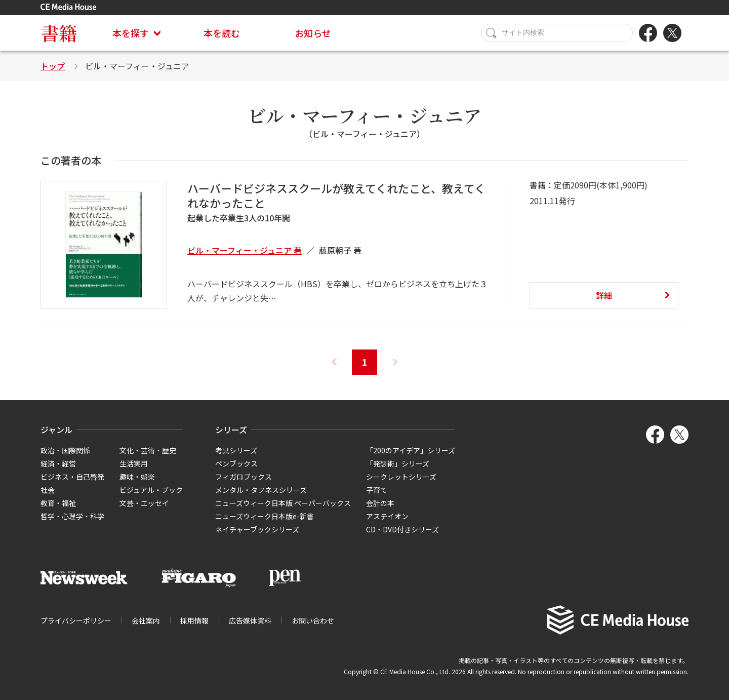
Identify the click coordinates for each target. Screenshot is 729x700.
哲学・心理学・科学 (72, 516)
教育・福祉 (58, 503)
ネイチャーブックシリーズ (257, 529)
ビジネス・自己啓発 (72, 477)
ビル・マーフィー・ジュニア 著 (245, 250)
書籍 (59, 33)
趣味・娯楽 (137, 477)
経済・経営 (58, 463)
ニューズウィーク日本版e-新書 (265, 516)
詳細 (604, 295)
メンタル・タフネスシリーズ (261, 490)
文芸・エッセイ (144, 503)
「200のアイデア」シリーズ (411, 450)
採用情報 (194, 620)
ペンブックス (236, 463)
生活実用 (134, 463)
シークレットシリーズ (401, 477)
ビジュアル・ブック (151, 490)
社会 (48, 490)
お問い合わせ (313, 620)
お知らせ (313, 33)
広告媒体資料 (250, 620)
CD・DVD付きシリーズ (402, 529)
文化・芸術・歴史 (148, 450)
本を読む (222, 33)
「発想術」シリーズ (398, 463)
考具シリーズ (236, 450)
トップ (53, 66)
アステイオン (387, 516)
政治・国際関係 (65, 450)
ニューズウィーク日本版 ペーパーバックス (283, 503)
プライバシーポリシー (76, 620)
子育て (377, 490)
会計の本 (380, 503)
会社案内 (146, 620)
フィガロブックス (244, 477)
